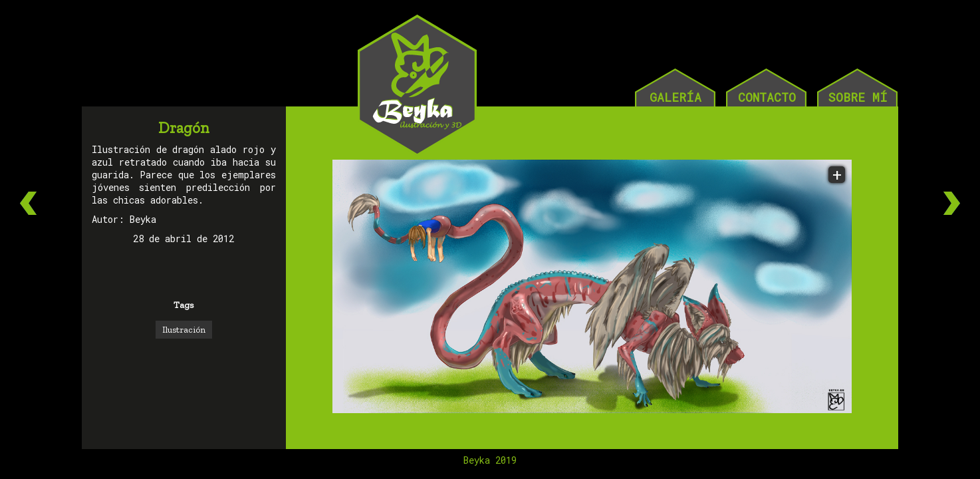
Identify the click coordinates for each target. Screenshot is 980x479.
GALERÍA (675, 97)
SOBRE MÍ (858, 97)
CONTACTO (767, 97)
